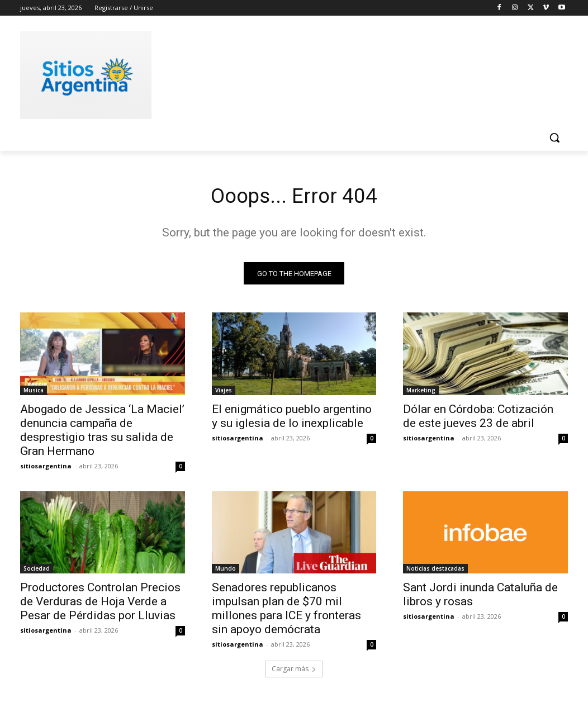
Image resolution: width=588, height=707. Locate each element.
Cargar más (294, 672)
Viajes (224, 392)
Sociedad (37, 571)
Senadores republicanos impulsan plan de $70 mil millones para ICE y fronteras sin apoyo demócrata (286, 611)
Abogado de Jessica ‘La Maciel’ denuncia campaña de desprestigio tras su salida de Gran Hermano (102, 432)
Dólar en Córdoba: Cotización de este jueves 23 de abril (478, 418)
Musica (34, 392)
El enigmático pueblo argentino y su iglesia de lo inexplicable (292, 418)
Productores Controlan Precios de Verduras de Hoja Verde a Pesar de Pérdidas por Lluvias (100, 604)
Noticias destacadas (435, 571)
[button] (554, 137)
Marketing (421, 392)
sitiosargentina (46, 468)
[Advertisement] (282, 73)
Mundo (226, 571)
